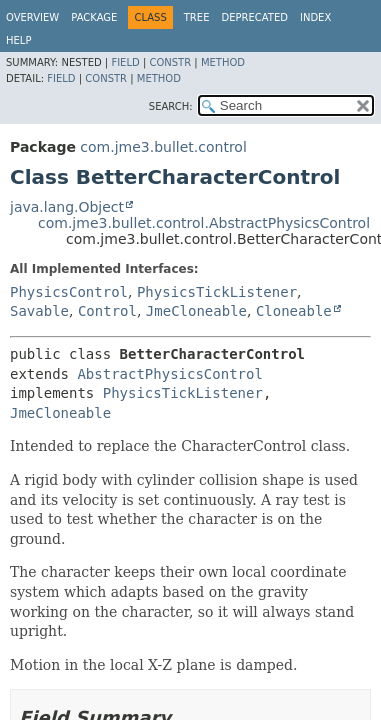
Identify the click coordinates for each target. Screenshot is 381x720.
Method (223, 62)
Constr (170, 62)
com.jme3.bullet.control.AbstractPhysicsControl (204, 223)
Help (18, 40)
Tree (197, 17)
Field (125, 62)
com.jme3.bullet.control (163, 147)
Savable (39, 311)
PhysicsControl (69, 292)
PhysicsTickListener (217, 292)
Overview (32, 17)
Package (94, 17)
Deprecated (254, 17)
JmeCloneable (196, 311)
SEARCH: (171, 106)
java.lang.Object (67, 207)
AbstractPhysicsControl (169, 374)
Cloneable (294, 311)
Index (315, 17)
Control (107, 311)
